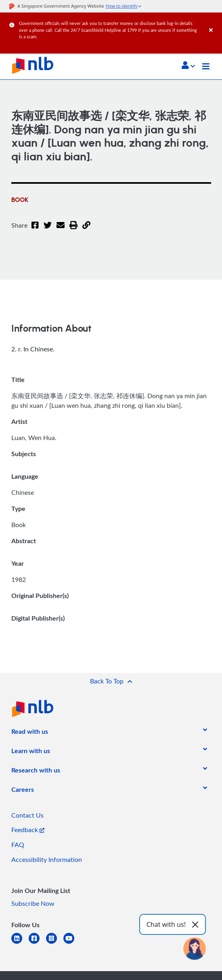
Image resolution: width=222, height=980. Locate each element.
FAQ (18, 845)
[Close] (214, 22)
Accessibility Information (47, 860)
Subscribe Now (33, 903)
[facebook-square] (37, 943)
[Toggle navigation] (206, 66)
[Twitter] (48, 230)
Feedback (28, 830)
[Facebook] (35, 230)
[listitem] (30, 733)
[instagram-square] (55, 943)
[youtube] (72, 943)
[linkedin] (20, 943)
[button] (188, 66)
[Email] (61, 230)
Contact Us (27, 815)
